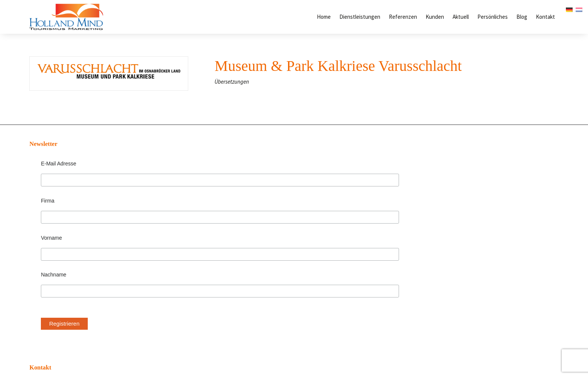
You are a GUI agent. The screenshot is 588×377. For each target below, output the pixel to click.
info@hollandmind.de (235, 198)
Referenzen (403, 17)
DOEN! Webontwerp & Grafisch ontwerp (330, 353)
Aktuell (461, 17)
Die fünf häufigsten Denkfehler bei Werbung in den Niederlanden (485, 157)
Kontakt (545, 17)
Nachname (47, 255)
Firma (41, 194)
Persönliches (493, 17)
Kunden (435, 17)
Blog (522, 17)
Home (324, 17)
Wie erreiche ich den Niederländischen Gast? (467, 207)
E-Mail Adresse (52, 164)
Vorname (45, 224)
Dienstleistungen (360, 17)
